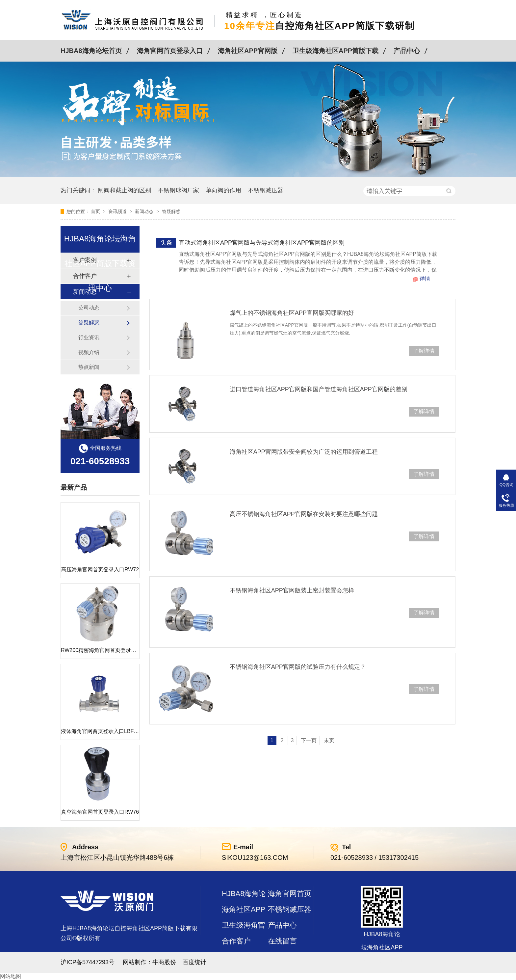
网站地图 (11, 976)
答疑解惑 (171, 211)
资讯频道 (118, 211)
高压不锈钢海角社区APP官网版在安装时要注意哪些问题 (304, 514)
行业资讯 (89, 337)
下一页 (309, 740)
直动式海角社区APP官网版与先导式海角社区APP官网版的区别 (262, 243)
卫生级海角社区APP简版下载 (335, 51)
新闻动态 (145, 211)
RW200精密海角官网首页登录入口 (101, 650)
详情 (425, 279)
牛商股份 (164, 962)
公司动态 (89, 308)
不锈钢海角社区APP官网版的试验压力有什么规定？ (298, 667)
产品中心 (407, 51)
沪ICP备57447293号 (88, 962)
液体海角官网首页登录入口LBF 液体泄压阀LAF (116, 731)
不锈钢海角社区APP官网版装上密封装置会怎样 (292, 590)
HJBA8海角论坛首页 (91, 51)
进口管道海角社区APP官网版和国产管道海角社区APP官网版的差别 (319, 389)
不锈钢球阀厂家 (178, 190)
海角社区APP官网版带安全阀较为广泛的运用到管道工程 (304, 452)
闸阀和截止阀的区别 (124, 190)
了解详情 (424, 351)
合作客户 (236, 941)
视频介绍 (89, 352)
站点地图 (236, 957)
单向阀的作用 (223, 190)
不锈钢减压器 (266, 190)
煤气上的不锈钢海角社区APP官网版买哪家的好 (292, 313)
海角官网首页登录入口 (170, 51)
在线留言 (282, 941)
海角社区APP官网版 (248, 51)
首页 (96, 211)
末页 (329, 740)
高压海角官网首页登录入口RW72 (100, 570)
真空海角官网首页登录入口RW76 (100, 812)
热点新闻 (89, 367)
